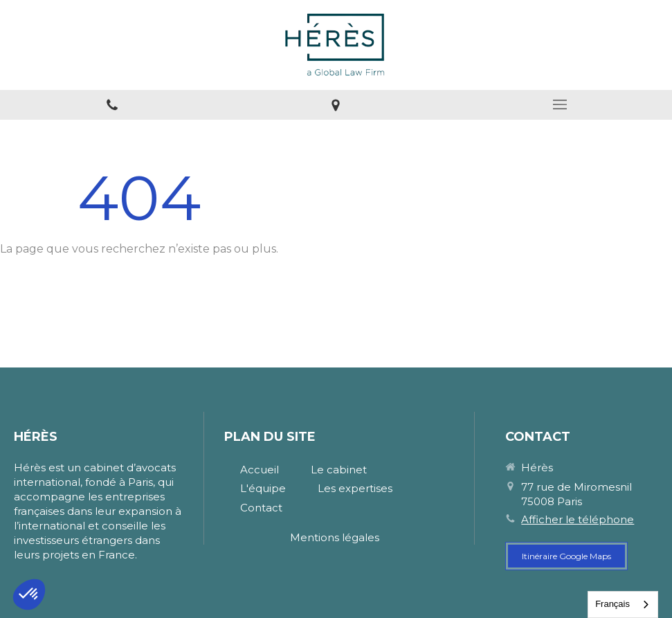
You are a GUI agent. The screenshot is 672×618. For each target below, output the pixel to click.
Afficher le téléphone (578, 519)
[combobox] (623, 605)
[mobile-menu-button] (560, 104)
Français (612, 604)
